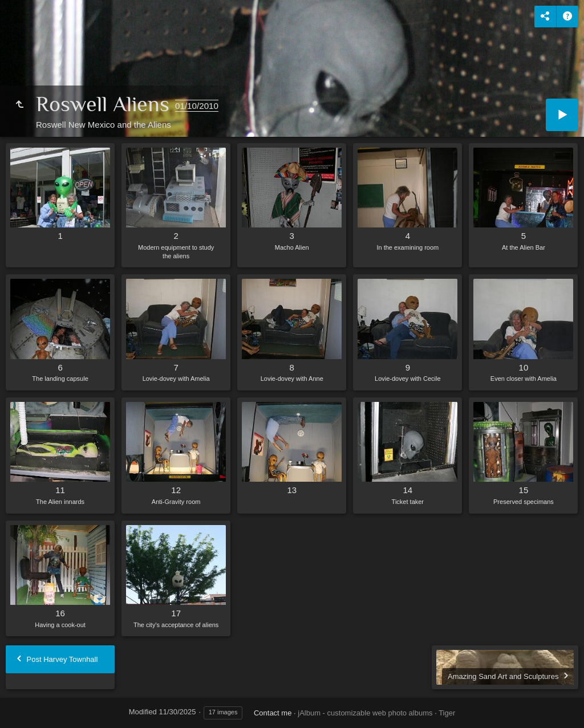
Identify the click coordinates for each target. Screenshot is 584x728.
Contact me (273, 713)
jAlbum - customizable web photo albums (365, 713)
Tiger (447, 713)
